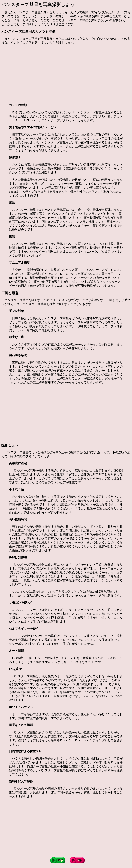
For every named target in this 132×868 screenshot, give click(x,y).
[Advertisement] (67, 74)
